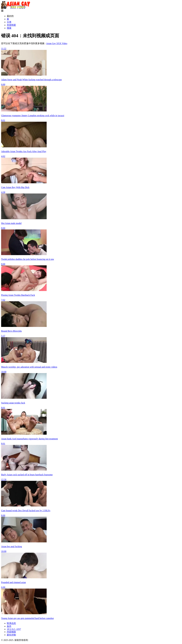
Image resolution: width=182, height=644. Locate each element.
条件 (9, 626)
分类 (9, 22)
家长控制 (11, 635)
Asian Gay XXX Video (57, 43)
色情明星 (11, 25)
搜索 (9, 28)
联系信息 (11, 623)
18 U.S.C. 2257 (14, 629)
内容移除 (11, 632)
